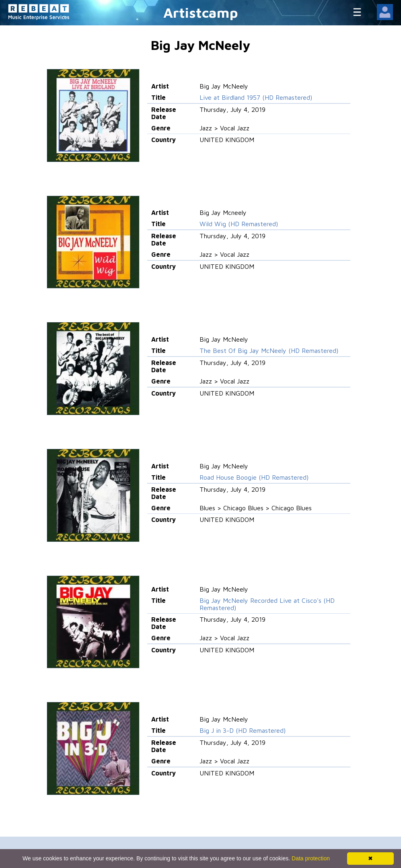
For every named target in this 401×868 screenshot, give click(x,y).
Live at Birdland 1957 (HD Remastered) (256, 97)
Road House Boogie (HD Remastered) (254, 477)
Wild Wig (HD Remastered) (239, 224)
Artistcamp (201, 12)
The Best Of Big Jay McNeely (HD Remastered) (269, 350)
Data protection (311, 858)
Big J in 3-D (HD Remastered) (243, 730)
